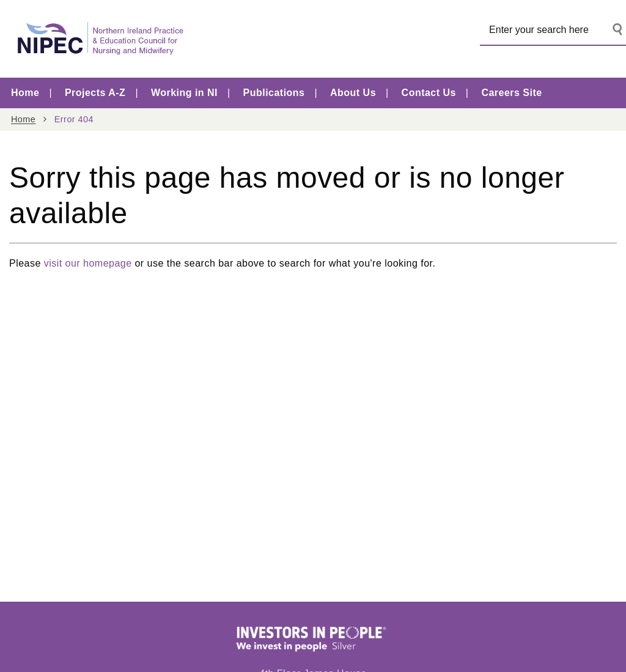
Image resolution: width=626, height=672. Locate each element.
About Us (353, 93)
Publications (274, 93)
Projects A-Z (95, 93)
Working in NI (184, 93)
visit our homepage (88, 263)
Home (25, 93)
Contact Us (429, 93)
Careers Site (511, 93)
